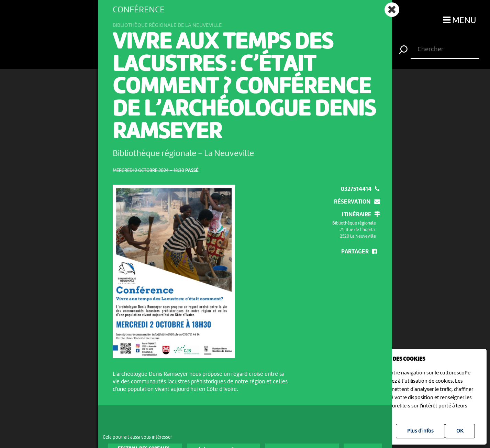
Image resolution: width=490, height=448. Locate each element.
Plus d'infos (420, 431)
